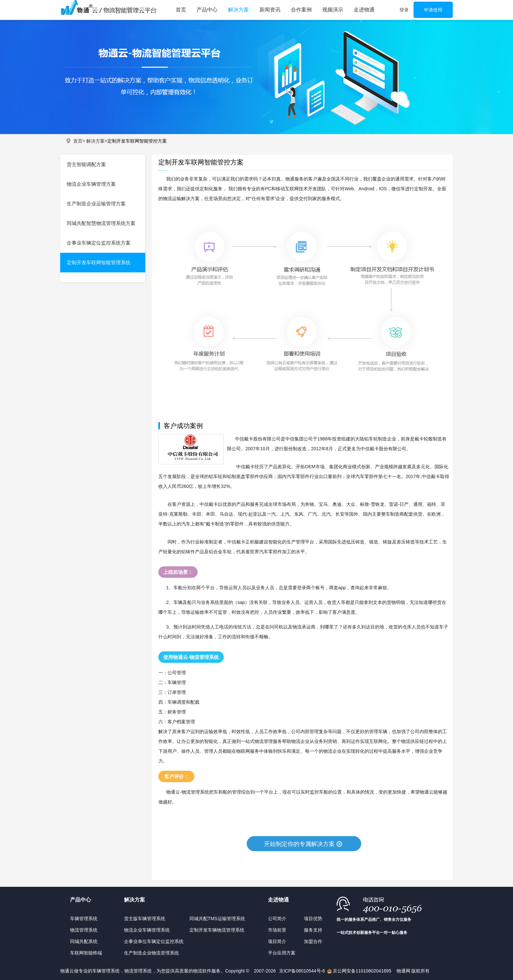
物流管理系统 (84, 930)
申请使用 (433, 10)
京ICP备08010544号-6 (303, 971)
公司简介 (277, 919)
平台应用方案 (282, 953)
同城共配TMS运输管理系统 (217, 919)
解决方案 (239, 10)
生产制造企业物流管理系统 (151, 953)
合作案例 (301, 10)
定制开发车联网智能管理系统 (99, 262)
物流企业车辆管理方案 (91, 184)
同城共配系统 (84, 941)
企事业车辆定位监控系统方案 (99, 243)
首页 (181, 10)
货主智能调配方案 (86, 164)
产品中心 (207, 10)
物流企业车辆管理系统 (147, 930)
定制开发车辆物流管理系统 (217, 930)
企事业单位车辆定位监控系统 (154, 941)
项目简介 (277, 941)
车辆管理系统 (84, 919)
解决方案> (97, 141)
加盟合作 (313, 941)
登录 (404, 10)
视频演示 (333, 10)
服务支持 (313, 930)
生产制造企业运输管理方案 (96, 204)
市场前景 (277, 930)
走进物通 (364, 10)
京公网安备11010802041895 (362, 971)
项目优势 (313, 919)
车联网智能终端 (86, 953)
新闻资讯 (270, 10)
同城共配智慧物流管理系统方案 (101, 223)
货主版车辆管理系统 (145, 919)
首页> (79, 141)
